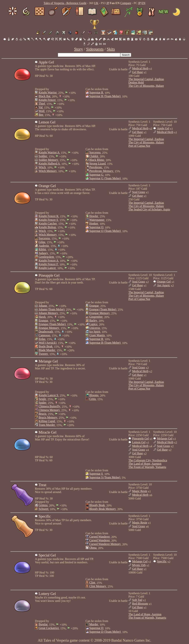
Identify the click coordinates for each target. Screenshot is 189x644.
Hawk (42, 317)
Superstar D (96, 628)
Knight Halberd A (49, 163)
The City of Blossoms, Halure (146, 86)
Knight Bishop (47, 227)
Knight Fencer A (48, 260)
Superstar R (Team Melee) (105, 96)
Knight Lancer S (48, 395)
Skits (111, 49)
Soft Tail (137, 600)
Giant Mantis (97, 335)
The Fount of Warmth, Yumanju (147, 467)
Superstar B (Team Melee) (105, 343)
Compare (126, 3)
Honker (94, 223)
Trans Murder (47, 425)
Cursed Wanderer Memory (105, 544)
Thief (42, 104)
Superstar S (96, 474)
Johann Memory (48, 313)
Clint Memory (98, 586)
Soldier (43, 156)
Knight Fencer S (48, 220)
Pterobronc (96, 167)
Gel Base (137, 72)
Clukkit (94, 156)
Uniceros (95, 328)
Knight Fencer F (48, 264)
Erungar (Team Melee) (52, 324)
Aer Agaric (164, 285)
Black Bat (44, 96)
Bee (41, 115)
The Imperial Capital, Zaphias (146, 79)
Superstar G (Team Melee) (105, 178)
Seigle (42, 399)
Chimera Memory (49, 410)
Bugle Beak (45, 346)
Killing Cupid (47, 421)
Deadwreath (46, 332)
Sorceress (95, 152)
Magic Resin (140, 491)
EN (143, 3)
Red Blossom (140, 604)
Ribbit (42, 249)
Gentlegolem (46, 257)
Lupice (93, 324)
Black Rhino (97, 160)
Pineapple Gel (140, 438)
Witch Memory (48, 171)
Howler (94, 216)
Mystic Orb (139, 565)
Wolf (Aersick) (47, 343)
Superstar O (96, 227)
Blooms (94, 395)
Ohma (93, 548)
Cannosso (44, 335)
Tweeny (43, 354)
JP (108, 3)
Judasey (43, 253)
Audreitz (44, 246)
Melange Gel (165, 438)
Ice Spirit (95, 332)
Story (79, 49)
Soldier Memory (48, 160)
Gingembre (96, 317)
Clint (92, 582)
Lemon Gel (139, 442)
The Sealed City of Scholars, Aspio (149, 209)
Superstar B (96, 339)
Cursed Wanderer (100, 537)
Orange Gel (164, 282)
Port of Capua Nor (139, 146)
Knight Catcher (48, 223)
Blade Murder (47, 350)
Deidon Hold (136, 82)
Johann (43, 306)
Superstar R (96, 92)
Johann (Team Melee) (51, 309)
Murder (94, 624)
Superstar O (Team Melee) (105, 231)
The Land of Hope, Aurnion (145, 464)
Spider (42, 403)
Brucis (42, 414)
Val (40, 107)
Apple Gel (163, 128)
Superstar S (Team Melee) (105, 477)
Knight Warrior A (49, 152)
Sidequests (95, 49)
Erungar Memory (49, 328)
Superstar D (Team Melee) (105, 632)
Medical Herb (140, 68)
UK (96, 3)
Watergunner (97, 220)
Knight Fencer (47, 100)
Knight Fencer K (49, 216)
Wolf (42, 111)
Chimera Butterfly (49, 406)
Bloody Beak (97, 505)
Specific (162, 561)
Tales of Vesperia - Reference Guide (65, 3)
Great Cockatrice (49, 628)
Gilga (42, 242)
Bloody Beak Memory (103, 509)
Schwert (43, 509)
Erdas (42, 339)
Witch (42, 167)
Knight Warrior (48, 92)
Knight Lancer (47, 268)
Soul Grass (139, 192)
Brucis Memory (48, 417)
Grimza (43, 505)
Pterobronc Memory (101, 171)
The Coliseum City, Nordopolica (148, 460)
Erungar (43, 320)
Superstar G (96, 175)
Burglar (43, 624)
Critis (93, 399)
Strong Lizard (97, 163)
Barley (93, 320)
